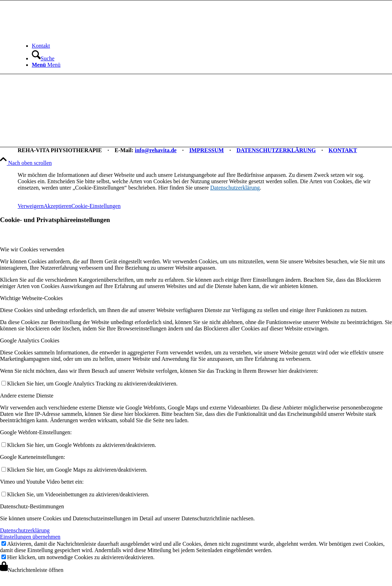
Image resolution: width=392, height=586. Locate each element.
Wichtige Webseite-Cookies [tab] (31, 298)
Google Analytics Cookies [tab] (30, 340)
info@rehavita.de (156, 150)
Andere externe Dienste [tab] (27, 396)
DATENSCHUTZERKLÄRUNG (276, 150)
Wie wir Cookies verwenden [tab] (32, 249)
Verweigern (31, 206)
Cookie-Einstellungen (96, 206)
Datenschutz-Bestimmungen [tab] (32, 506)
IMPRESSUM (207, 150)
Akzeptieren (58, 206)
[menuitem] (203, 46)
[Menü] (46, 65)
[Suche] (43, 58)
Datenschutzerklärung (235, 188)
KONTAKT (343, 150)
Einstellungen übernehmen (30, 537)
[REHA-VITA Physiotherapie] (71, 34)
